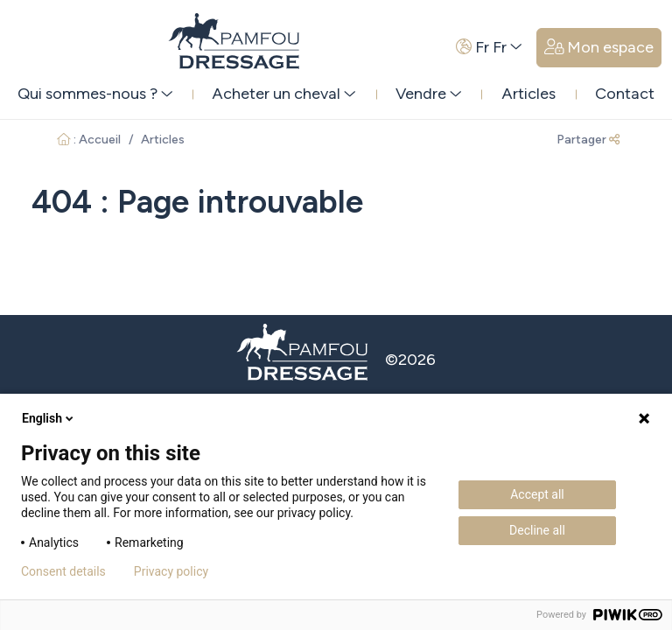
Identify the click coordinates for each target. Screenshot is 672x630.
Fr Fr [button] (489, 47)
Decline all (537, 530)
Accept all (537, 494)
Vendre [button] (429, 94)
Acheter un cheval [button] (284, 94)
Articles (528, 94)
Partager (588, 140)
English (49, 418)
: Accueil (89, 140)
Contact (625, 94)
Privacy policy (171, 571)
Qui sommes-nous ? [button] (95, 94)
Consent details (63, 571)
